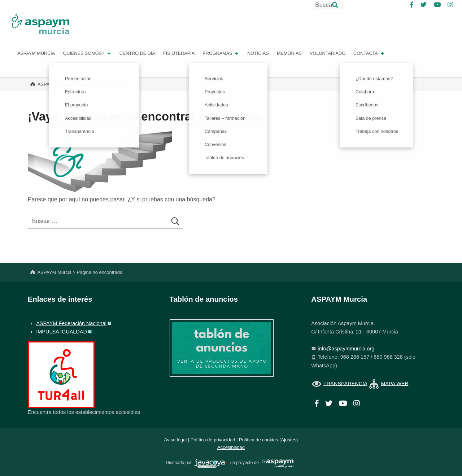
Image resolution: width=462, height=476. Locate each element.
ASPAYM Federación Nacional (71, 323)
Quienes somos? (87, 53)
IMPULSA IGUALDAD (62, 332)
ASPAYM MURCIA (36, 53)
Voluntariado (328, 53)
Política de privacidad (213, 440)
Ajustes (289, 440)
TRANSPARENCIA (345, 383)
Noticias (258, 53)
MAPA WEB (395, 383)
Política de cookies (258, 440)
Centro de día (137, 53)
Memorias (289, 53)
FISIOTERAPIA (179, 53)
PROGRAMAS (221, 53)
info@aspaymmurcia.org (346, 349)
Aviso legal (176, 440)
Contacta (369, 53)
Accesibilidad (231, 447)
